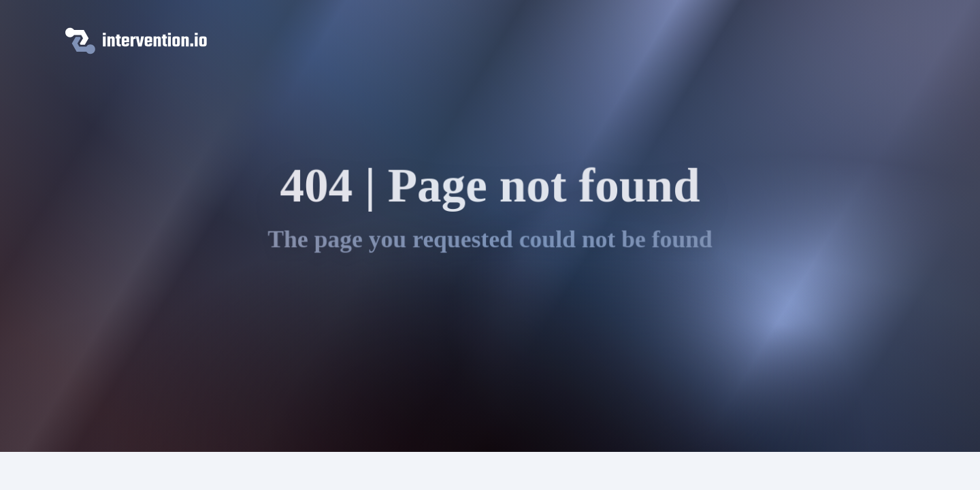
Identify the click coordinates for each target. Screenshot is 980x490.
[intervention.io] (490, 41)
